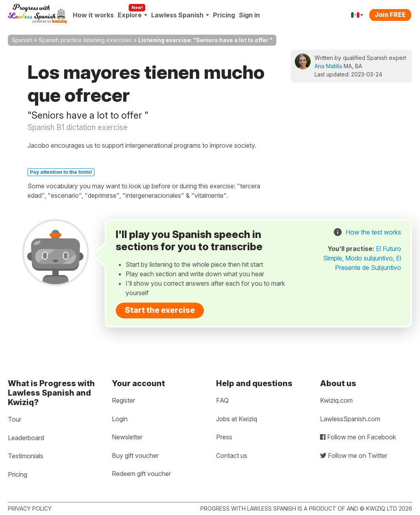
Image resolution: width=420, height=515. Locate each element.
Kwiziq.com (336, 400)
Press (224, 437)
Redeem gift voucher (141, 474)
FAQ (222, 400)
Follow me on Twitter (354, 456)
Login (120, 419)
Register (123, 400)
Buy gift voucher (135, 456)
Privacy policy (30, 508)
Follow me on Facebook (358, 437)
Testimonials (26, 456)
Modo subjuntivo (369, 258)
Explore (132, 15)
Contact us (232, 456)
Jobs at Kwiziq (237, 419)
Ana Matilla (328, 66)
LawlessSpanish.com (350, 419)
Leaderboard (26, 438)
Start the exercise (160, 310)
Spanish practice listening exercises (85, 40)
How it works (93, 15)
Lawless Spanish (180, 15)
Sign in (249, 15)
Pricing (224, 15)
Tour (15, 419)
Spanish (22, 40)
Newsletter (127, 437)
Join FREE (390, 15)
